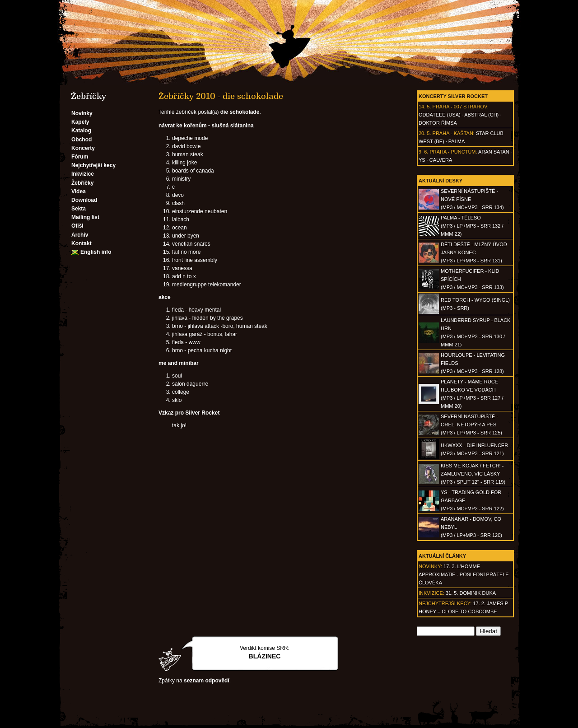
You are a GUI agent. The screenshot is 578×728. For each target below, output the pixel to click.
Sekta (79, 209)
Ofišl (77, 226)
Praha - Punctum (452, 152)
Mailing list (85, 217)
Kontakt (82, 243)
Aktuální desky (440, 181)
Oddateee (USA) (440, 115)
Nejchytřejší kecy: (445, 603)
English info (96, 252)
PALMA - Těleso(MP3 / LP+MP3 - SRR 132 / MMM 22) (472, 226)
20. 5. (425, 133)
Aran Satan (494, 152)
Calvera (441, 160)
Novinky (82, 113)
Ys (422, 160)
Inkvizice (83, 174)
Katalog (81, 131)
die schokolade (240, 112)
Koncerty (83, 148)
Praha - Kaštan (453, 133)
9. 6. (423, 152)
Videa (79, 191)
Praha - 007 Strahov (460, 107)
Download (84, 200)
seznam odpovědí (207, 681)
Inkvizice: (431, 593)
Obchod (82, 140)
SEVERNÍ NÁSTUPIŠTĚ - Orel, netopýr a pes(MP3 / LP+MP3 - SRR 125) (471, 425)
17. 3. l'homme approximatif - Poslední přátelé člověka (464, 574)
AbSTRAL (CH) (481, 115)
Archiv (80, 235)
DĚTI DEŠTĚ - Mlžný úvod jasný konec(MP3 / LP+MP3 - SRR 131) (474, 252)
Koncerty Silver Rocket (453, 96)
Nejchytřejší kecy (93, 165)
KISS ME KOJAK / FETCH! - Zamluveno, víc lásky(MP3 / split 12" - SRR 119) (473, 474)
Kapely (80, 122)
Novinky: (430, 566)
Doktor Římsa (438, 123)
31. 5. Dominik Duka (471, 593)
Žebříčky (82, 183)
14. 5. (425, 107)
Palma (457, 141)
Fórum (80, 157)
